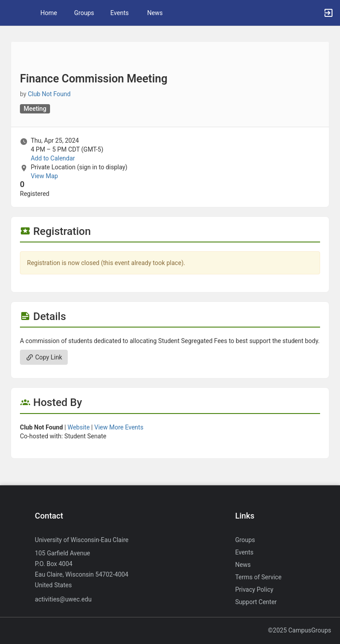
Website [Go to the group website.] (78, 427)
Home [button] (49, 13)
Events (119, 13)
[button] (11, 13)
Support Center (256, 602)
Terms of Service (258, 577)
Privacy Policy (254, 589)
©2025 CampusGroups (299, 630)
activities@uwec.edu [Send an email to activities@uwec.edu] (63, 599)
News (155, 13)
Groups (84, 13)
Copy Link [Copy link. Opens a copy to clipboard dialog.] (44, 357)
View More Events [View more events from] (119, 427)
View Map (44, 176)
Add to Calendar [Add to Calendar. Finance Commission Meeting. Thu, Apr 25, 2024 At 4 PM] (53, 158)
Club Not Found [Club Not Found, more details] (49, 94)
